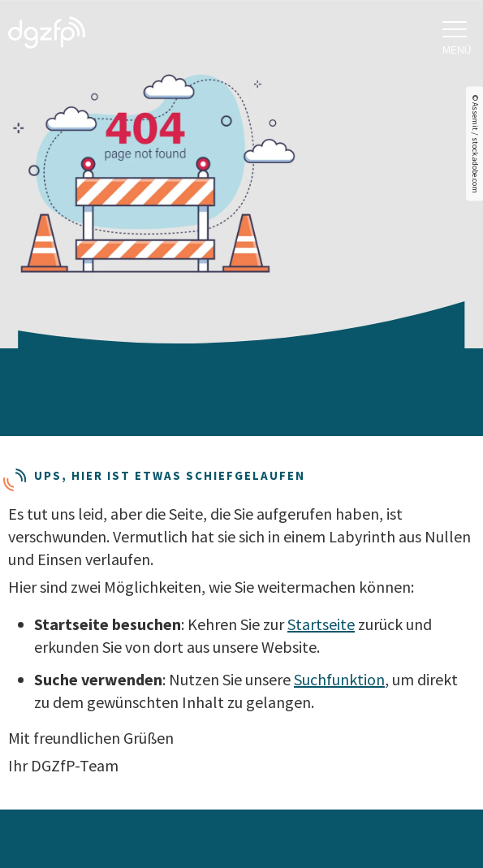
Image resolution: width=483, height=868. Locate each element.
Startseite (321, 624)
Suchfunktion (339, 679)
